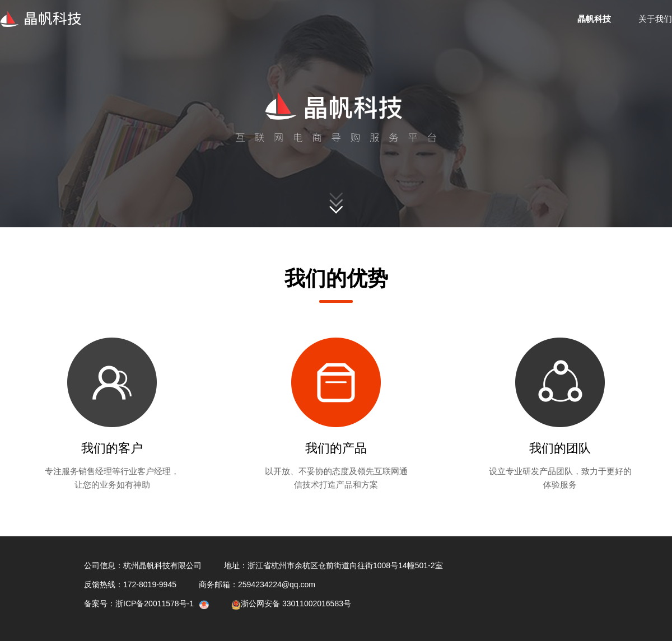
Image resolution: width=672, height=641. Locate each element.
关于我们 (655, 19)
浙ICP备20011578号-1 (155, 603)
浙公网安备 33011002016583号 (291, 603)
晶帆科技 (594, 19)
